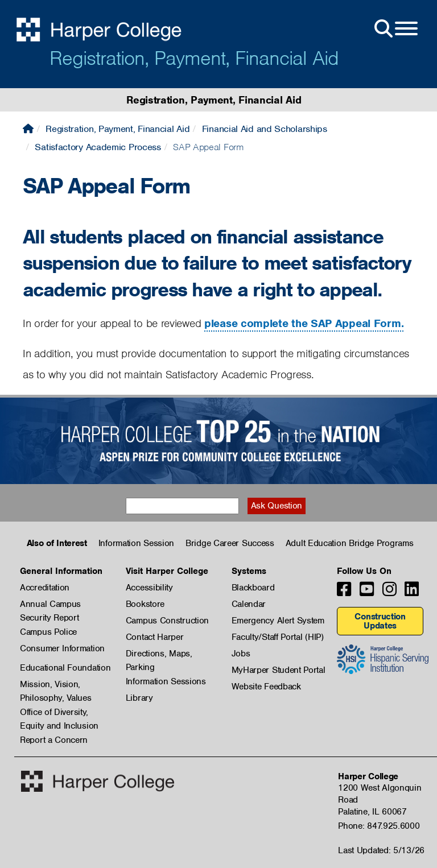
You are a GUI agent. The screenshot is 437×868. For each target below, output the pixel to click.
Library (139, 698)
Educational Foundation (65, 668)
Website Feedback (266, 687)
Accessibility (149, 588)
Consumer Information (62, 648)
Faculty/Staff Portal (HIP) (278, 637)
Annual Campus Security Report (50, 605)
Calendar (249, 604)
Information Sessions (166, 681)
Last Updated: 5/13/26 (381, 850)
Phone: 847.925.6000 (379, 826)
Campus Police (48, 632)
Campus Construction (167, 621)
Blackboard (253, 588)
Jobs (241, 654)
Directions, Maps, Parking (159, 654)
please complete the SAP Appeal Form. (304, 323)
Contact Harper (155, 637)
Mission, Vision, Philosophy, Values (56, 685)
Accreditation (45, 588)
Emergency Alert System (278, 621)
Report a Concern (54, 740)
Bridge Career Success (230, 543)
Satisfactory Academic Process (98, 147)
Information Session (136, 543)
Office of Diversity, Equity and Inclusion (59, 713)
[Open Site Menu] (395, 29)
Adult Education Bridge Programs (350, 543)
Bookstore (145, 604)
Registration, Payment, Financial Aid (194, 58)
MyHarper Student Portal (279, 670)
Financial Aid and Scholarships (265, 129)
